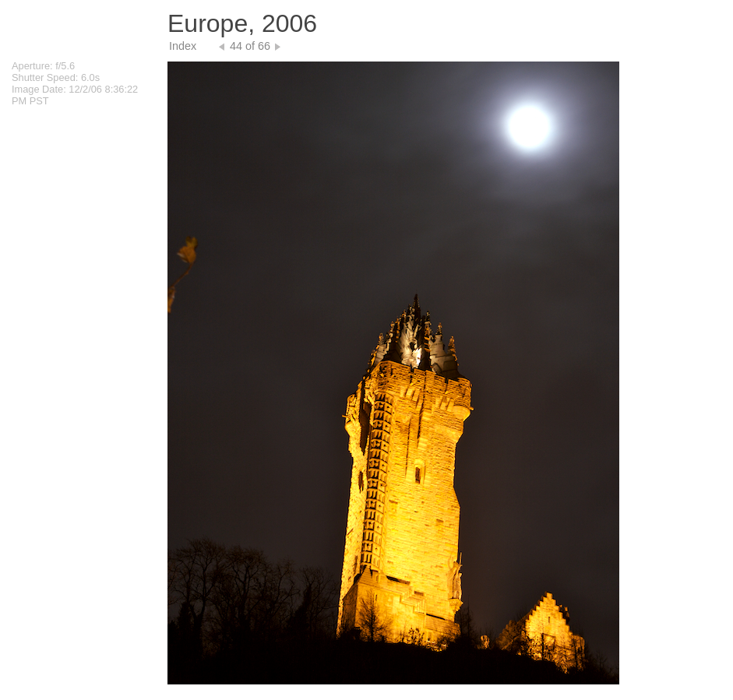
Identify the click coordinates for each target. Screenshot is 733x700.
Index (183, 46)
